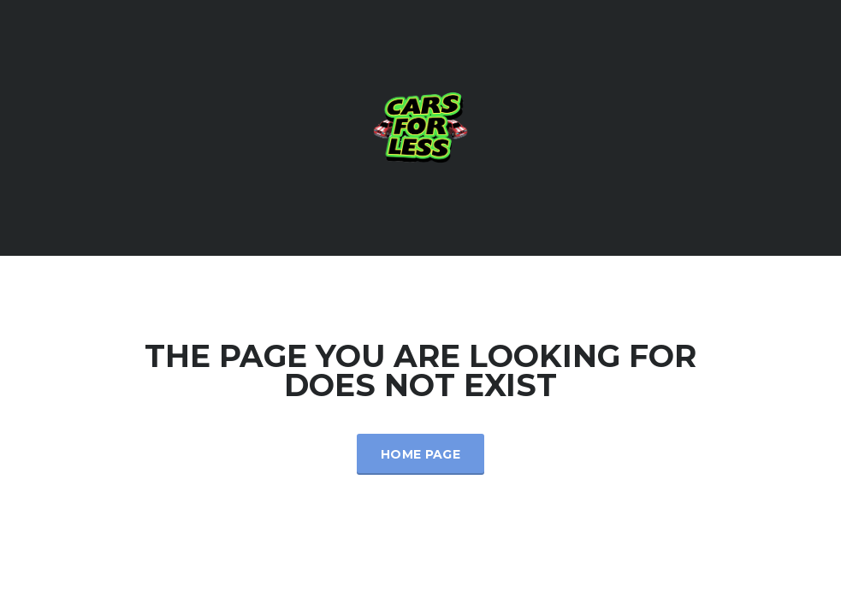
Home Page (420, 454)
